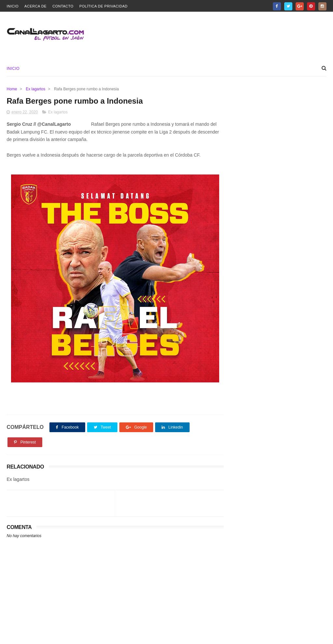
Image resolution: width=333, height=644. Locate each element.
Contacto (63, 6)
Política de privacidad (103, 6)
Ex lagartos (35, 89)
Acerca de (35, 6)
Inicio (13, 6)
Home (12, 89)
